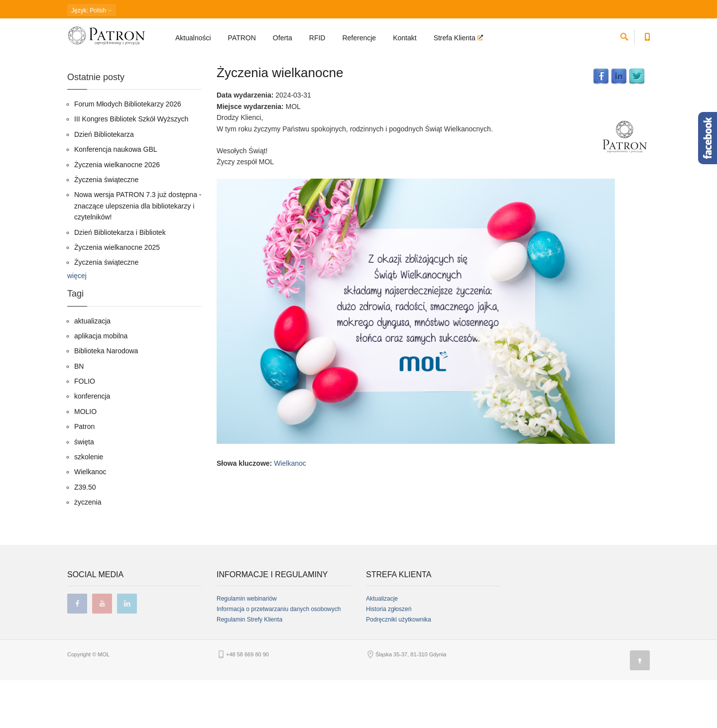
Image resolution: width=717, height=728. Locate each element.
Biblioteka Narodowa (106, 399)
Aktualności (193, 38)
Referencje (359, 38)
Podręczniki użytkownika (399, 667)
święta (84, 489)
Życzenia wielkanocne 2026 (117, 212)
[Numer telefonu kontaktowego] (647, 35)
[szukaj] (624, 35)
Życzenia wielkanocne (280, 120)
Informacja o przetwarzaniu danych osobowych (279, 657)
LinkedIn (619, 124)
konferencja (92, 444)
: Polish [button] (92, 10)
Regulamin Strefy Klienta (249, 667)
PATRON (242, 38)
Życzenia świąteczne (106, 227)
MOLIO (85, 459)
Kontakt (405, 38)
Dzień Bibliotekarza (104, 182)
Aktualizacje (382, 646)
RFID (317, 38)
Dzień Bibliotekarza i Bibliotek (120, 280)
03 (160, 62)
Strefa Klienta (456, 38)
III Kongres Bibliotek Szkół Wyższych (131, 167)
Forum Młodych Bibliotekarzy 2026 (128, 151)
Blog (119, 62)
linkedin (127, 651)
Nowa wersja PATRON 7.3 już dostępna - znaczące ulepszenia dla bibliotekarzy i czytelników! (138, 254)
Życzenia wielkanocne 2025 (117, 295)
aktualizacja (92, 368)
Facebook (601, 124)
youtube (102, 651)
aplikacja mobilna (101, 383)
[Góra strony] (640, 708)
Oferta (283, 38)
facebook (77, 651)
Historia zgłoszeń (389, 657)
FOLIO (85, 428)
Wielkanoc (290, 511)
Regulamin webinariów (247, 646)
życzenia (88, 550)
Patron (84, 474)
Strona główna (85, 62)
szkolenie (89, 504)
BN (79, 414)
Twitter (637, 124)
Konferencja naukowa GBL (116, 197)
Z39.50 (85, 534)
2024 (140, 62)
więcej (77, 323)
